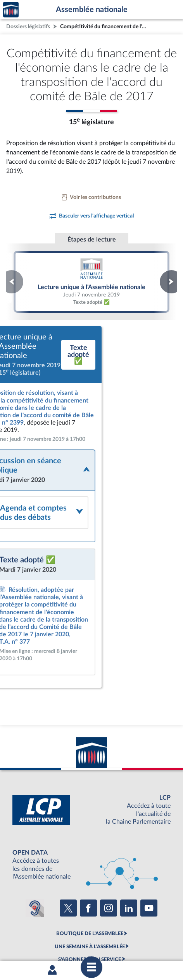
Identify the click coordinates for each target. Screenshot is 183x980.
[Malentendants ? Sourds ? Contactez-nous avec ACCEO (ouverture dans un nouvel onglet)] (35, 845)
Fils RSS (97, 936)
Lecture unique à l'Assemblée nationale (91, 282)
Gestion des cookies (130, 936)
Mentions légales (47, 929)
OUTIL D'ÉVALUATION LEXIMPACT (90, 909)
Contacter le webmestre (58, 936)
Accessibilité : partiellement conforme (111, 929)
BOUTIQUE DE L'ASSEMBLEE (90, 870)
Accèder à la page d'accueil (11, 10)
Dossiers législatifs (28, 27)
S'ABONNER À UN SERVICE (90, 896)
